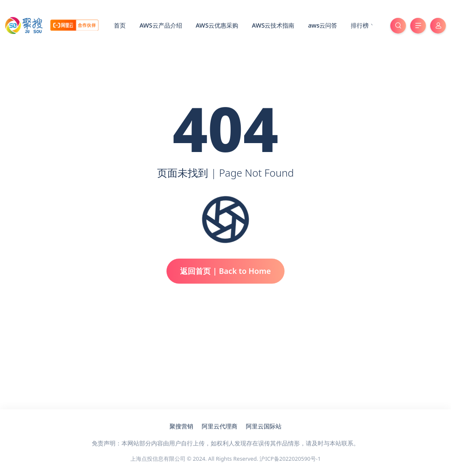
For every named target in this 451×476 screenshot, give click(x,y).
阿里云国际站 (264, 426)
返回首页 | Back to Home (225, 271)
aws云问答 (323, 25)
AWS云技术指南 (273, 25)
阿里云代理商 (220, 426)
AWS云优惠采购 (217, 25)
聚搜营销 (181, 426)
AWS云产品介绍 (161, 25)
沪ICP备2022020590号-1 (290, 459)
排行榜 (363, 26)
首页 (120, 25)
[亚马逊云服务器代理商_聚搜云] (52, 25)
